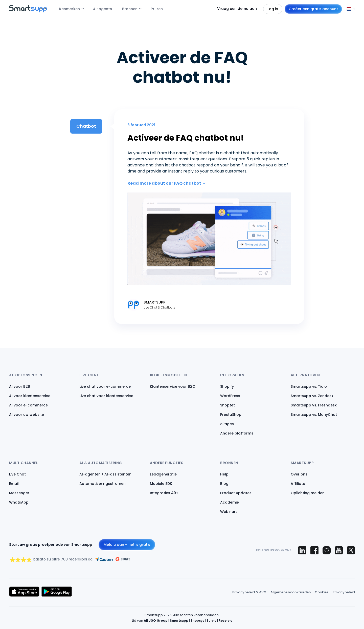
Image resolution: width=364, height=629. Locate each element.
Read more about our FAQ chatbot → (167, 183)
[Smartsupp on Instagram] (327, 550)
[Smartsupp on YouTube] (339, 550)
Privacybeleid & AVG (249, 592)
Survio (211, 621)
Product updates (236, 493)
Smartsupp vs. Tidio (309, 386)
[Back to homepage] (28, 11)
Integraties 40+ (164, 493)
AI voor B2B (20, 386)
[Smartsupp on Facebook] (314, 550)
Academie (230, 502)
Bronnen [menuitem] (130, 9)
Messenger (19, 493)
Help (224, 474)
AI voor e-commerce (28, 405)
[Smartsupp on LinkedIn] (302, 550)
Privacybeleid (344, 592)
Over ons (299, 474)
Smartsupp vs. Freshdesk (314, 405)
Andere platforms (237, 433)
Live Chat (17, 474)
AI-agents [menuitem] (103, 9)
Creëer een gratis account (313, 9)
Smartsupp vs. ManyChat (314, 415)
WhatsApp (19, 502)
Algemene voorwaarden (291, 592)
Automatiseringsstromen (103, 484)
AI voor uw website (27, 415)
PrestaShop (231, 415)
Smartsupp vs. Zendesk (312, 396)
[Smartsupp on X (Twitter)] (351, 550)
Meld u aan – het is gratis (127, 545)
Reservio (225, 621)
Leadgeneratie (163, 474)
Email (14, 484)
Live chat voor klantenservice (106, 396)
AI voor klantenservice (30, 396)
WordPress (230, 396)
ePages (227, 424)
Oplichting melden (308, 493)
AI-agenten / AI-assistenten (105, 474)
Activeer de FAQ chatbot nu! (186, 138)
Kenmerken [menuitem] (70, 9)
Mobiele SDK (161, 484)
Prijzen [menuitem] (157, 9)
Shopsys (197, 621)
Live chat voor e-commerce (105, 386)
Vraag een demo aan (237, 9)
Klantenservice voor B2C (173, 386)
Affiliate (298, 484)
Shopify (227, 386)
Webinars (229, 512)
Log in (273, 9)
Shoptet (227, 405)
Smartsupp (179, 621)
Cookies (322, 592)
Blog (224, 484)
